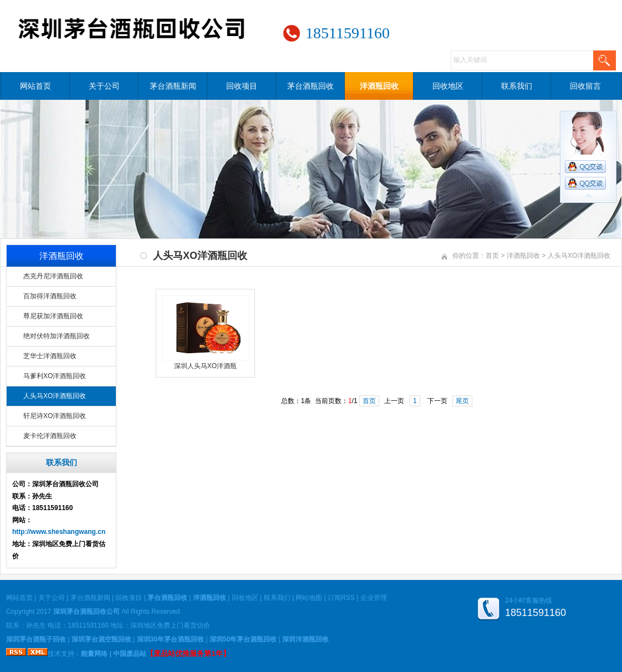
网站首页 (35, 86)
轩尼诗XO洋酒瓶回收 (55, 416)
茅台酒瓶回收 (310, 86)
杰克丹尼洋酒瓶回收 (53, 276)
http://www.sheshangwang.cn (59, 532)
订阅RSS (341, 598)
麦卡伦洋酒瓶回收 (50, 436)
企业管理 (374, 598)
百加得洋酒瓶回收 (50, 296)
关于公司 (104, 86)
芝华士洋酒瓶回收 (50, 356)
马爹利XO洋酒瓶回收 (55, 376)
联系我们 (517, 86)
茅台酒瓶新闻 (173, 86)
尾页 (462, 401)
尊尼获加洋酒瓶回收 (53, 316)
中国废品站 (130, 654)
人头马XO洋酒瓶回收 (55, 396)
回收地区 (448, 86)
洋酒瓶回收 (379, 86)
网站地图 (309, 598)
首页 (492, 256)
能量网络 (94, 654)
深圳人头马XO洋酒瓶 (205, 366)
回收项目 (242, 86)
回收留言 (585, 86)
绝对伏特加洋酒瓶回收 (57, 336)
